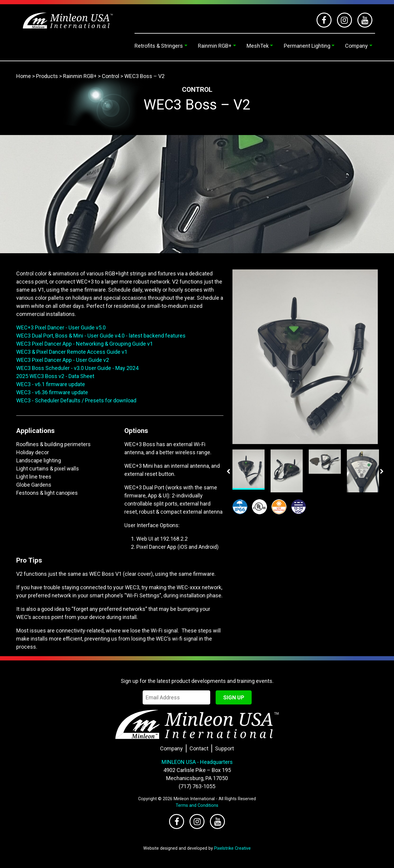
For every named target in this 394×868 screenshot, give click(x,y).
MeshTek (258, 46)
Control (111, 76)
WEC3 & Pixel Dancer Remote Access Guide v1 (72, 352)
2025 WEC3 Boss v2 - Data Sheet (55, 376)
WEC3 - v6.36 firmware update (52, 392)
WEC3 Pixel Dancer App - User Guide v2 (63, 360)
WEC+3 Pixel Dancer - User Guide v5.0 (61, 327)
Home (24, 76)
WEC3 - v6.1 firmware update (51, 384)
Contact (199, 748)
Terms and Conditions (197, 805)
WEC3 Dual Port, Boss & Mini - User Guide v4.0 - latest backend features (101, 336)
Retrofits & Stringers (159, 46)
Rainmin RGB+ (215, 46)
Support (224, 748)
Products (47, 76)
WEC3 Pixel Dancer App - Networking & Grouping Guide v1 (85, 344)
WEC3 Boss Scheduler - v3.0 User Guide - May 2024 (77, 368)
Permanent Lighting (307, 46)
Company (356, 46)
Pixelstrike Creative (232, 848)
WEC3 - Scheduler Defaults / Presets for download (76, 400)
